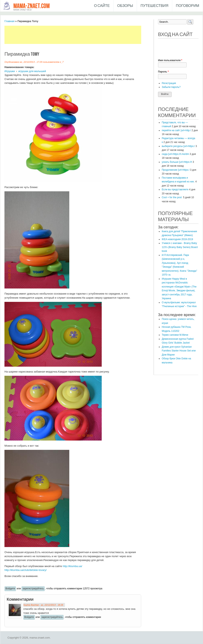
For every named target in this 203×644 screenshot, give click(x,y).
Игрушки (10, 71)
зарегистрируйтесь (33, 589)
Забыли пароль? (171, 87)
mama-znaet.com (32, 6)
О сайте (102, 6)
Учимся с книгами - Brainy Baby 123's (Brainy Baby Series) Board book (180, 247)
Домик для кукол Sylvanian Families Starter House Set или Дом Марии (179, 351)
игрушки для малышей (32, 71)
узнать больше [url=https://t (177, 162)
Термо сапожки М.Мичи (175, 335)
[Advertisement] (78, 35)
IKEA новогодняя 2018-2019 (177, 239)
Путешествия (154, 6)
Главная (9, 21)
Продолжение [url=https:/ (176, 170)
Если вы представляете (175, 189)
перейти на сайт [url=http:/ (176, 130)
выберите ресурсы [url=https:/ (178, 146)
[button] (161, 44)
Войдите (10, 589)
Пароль (163, 72)
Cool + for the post (172, 197)
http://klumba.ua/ (73, 566)
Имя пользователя (170, 60)
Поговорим (188, 6)
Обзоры (125, 6)
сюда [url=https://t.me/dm (175, 154)
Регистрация (169, 83)
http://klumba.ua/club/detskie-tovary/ (26, 570)
